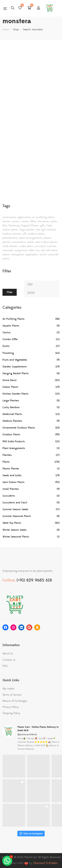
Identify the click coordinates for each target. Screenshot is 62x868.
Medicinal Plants (12, 414)
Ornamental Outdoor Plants (19, 428)
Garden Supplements (15, 367)
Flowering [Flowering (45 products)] (14, 226)
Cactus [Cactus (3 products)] (16, 221)
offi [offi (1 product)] (24, 234)
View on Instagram (31, 834)
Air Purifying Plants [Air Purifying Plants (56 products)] (43, 217)
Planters (7, 455)
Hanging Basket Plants (16, 373)
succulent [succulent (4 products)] (40, 246)
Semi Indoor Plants (13, 482)
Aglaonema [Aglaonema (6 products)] (24, 217)
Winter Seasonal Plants (16, 537)
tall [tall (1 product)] (43, 250)
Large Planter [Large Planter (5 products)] (27, 230)
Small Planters (11, 489)
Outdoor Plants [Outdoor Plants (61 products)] (36, 234)
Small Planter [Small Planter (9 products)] (10, 246)
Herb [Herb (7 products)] (49, 226)
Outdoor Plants (11, 434)
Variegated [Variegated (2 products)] (17, 255)
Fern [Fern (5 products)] (5, 226)
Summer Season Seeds (15, 509)
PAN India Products (14, 441)
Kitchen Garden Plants (15, 394)
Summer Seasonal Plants (17, 516)
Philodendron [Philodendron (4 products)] (10, 238)
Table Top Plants (12, 523)
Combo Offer (10, 339)
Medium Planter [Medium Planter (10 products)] (12, 234)
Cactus (7, 332)
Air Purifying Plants (13, 319)
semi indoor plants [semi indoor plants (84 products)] (46, 242)
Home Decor (10, 380)
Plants (6, 462)
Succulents (9, 496)
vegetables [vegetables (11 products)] (32, 255)
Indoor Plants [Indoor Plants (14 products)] (10, 230)
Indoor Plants (10, 387)
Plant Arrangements (14, 448)
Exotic (6, 346)
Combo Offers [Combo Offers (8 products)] (29, 221)
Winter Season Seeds (14, 530)
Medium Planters (12, 421)
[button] (7, 861)
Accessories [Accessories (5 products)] (9, 217)
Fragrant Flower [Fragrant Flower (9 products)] (30, 226)
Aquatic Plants (11, 326)
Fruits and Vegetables (15, 360)
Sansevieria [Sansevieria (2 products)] (19, 242)
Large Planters (11, 401)
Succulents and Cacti (15, 503)
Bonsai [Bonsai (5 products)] (6, 221)
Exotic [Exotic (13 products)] (54, 221)
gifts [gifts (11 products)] (43, 226)
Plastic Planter (11, 469)
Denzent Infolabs (45, 863)
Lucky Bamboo (11, 407)
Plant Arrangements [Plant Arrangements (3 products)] (31, 238)
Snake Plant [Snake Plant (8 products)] (26, 246)
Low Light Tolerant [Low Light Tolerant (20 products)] (46, 230)
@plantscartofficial (27, 735)
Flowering (8, 353)
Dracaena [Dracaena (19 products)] (43, 221)
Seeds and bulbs (12, 475)
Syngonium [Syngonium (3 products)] (21, 250)
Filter (10, 292)
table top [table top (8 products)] (34, 250)
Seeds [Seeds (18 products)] (30, 242)
